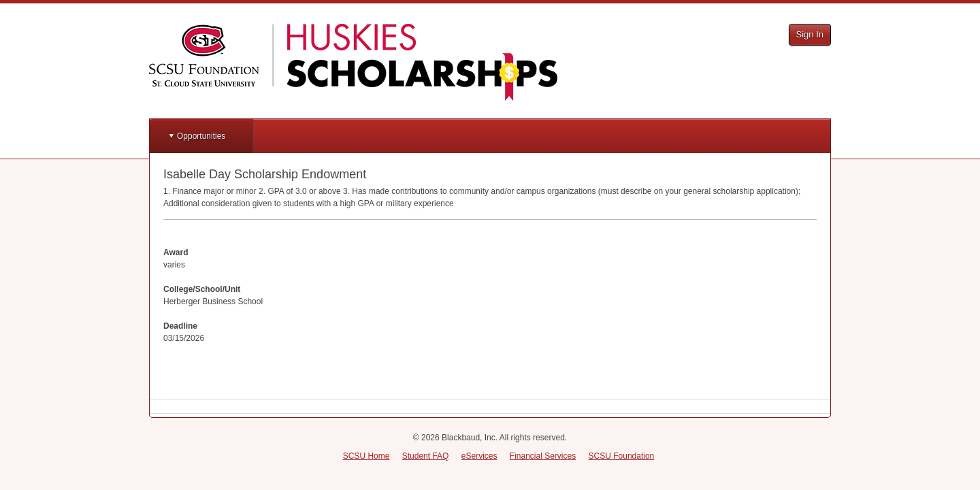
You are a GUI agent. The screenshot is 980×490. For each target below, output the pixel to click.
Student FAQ (426, 456)
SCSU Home (366, 456)
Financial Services (543, 456)
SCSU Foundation (622, 456)
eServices (479, 456)
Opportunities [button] (201, 136)
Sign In (810, 34)
